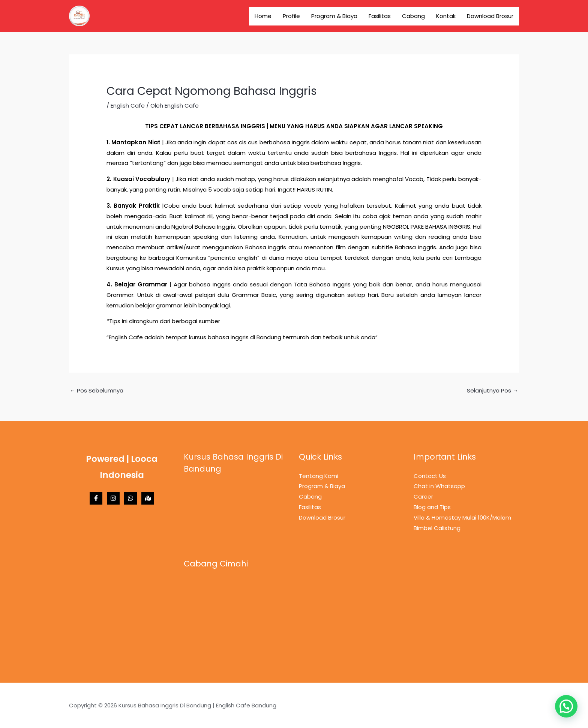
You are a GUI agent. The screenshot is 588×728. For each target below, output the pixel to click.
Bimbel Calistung (437, 528)
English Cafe (128, 106)
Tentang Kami (319, 476)
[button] (566, 706)
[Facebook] (96, 498)
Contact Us (430, 476)
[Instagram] (113, 498)
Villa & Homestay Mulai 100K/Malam (462, 518)
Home (263, 16)
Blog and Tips (432, 507)
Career (423, 497)
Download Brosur (490, 16)
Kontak (446, 16)
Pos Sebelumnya (97, 390)
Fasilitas (380, 16)
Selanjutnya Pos (493, 390)
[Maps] (148, 498)
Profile (291, 16)
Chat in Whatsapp (439, 486)
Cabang (413, 16)
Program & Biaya (334, 16)
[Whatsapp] (130, 498)
